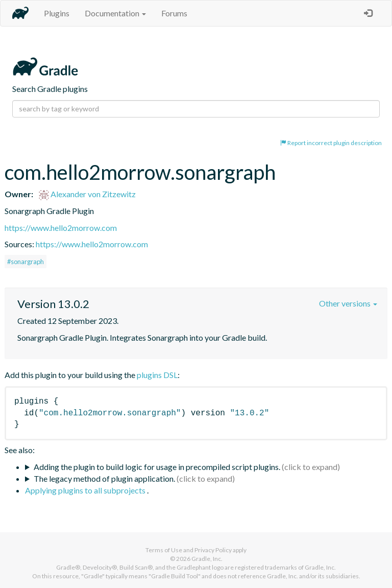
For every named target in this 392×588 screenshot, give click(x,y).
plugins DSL (157, 375)
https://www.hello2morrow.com (61, 228)
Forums (174, 13)
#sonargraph (26, 262)
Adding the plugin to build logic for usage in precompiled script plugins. (157, 467)
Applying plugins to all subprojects (86, 490)
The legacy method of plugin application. (104, 478)
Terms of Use (164, 550)
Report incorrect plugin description (331, 143)
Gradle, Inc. (207, 559)
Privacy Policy (213, 550)
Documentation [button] (115, 13)
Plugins (57, 13)
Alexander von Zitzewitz (87, 194)
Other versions (348, 303)
